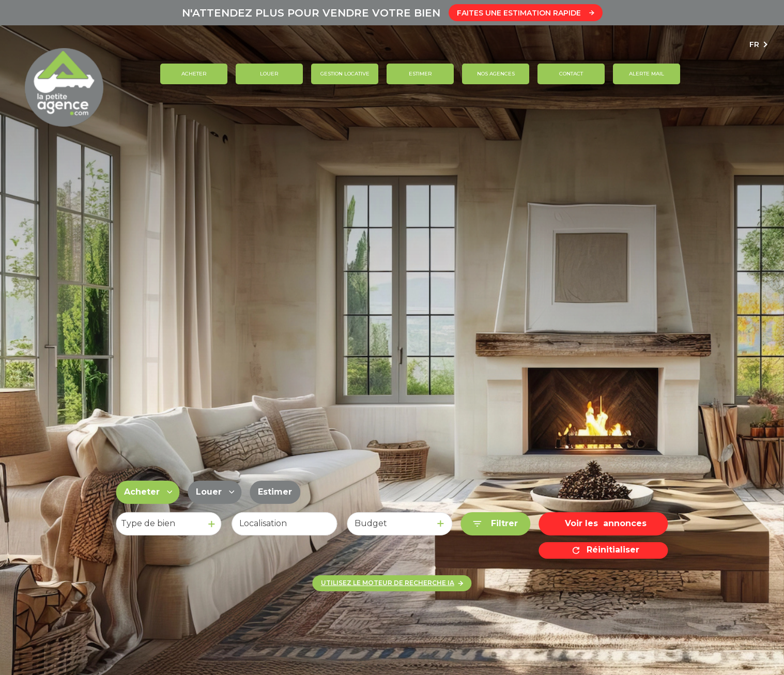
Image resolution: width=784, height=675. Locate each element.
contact (571, 74)
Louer (269, 74)
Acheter (194, 74)
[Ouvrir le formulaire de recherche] (495, 524)
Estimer (420, 74)
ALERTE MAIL (647, 74)
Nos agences (496, 74)
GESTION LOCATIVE (345, 74)
